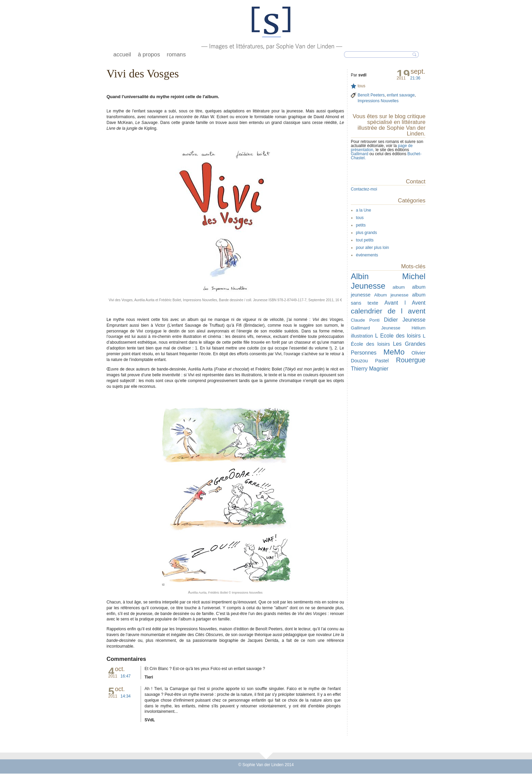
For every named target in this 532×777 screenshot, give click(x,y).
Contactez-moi (364, 189)
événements (367, 255)
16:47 (126, 676)
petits (361, 225)
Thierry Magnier (370, 369)
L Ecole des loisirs (398, 336)
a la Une (364, 210)
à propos (149, 55)
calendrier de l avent (388, 311)
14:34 (126, 696)
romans (176, 55)
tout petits (365, 240)
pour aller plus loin (372, 248)
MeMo (394, 352)
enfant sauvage (401, 95)
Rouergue (411, 360)
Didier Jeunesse (405, 320)
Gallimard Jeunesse (376, 328)
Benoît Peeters (371, 95)
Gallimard (360, 154)
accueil (122, 55)
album (399, 287)
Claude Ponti (365, 320)
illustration (362, 336)
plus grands (366, 233)
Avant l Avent (405, 303)
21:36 (415, 78)
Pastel (382, 361)
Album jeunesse (391, 295)
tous (362, 86)
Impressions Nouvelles (378, 101)
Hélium (419, 328)
